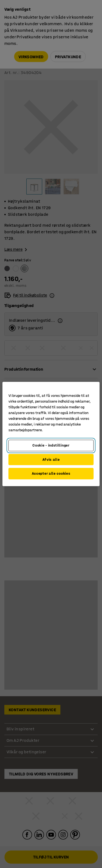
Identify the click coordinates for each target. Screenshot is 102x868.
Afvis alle (51, 460)
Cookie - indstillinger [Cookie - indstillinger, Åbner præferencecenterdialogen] (51, 445)
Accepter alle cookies (51, 473)
